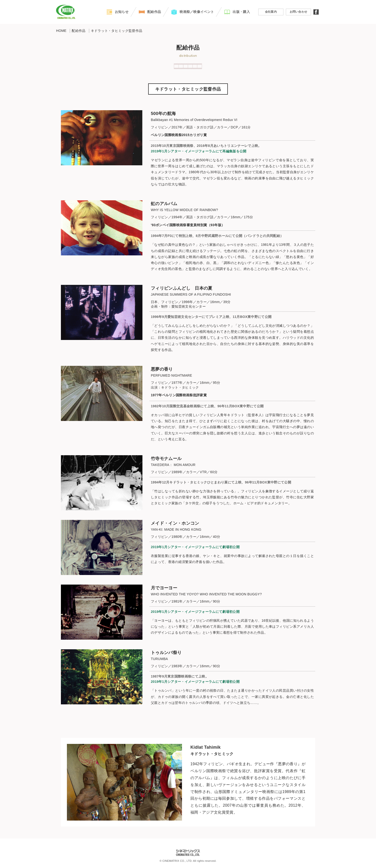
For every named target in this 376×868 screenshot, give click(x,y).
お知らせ (122, 12)
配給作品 (154, 12)
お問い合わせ (299, 12)
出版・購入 (241, 12)
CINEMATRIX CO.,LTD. (66, 12)
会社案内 (271, 12)
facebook (316, 12)
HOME (61, 31)
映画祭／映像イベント (197, 12)
